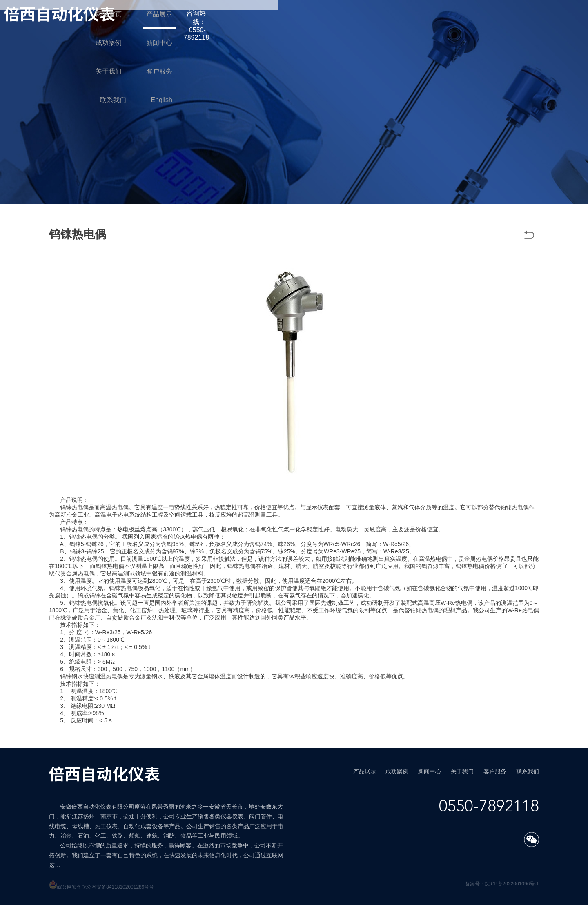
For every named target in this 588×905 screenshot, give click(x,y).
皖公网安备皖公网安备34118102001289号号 (106, 887)
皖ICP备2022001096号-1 (512, 884)
